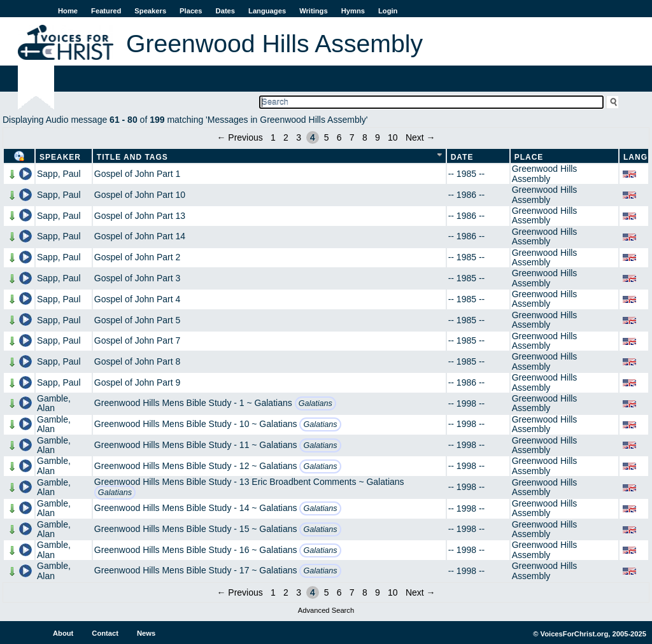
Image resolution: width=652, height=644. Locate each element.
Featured (106, 11)
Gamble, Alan (54, 403)
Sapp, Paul (59, 174)
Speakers (150, 11)
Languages (267, 11)
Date (462, 157)
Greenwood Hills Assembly (545, 173)
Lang (635, 157)
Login (388, 11)
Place (529, 157)
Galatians (315, 403)
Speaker (60, 157)
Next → (421, 137)
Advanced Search (326, 610)
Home (68, 11)
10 (393, 137)
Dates (225, 11)
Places (191, 11)
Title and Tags (132, 157)
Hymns (353, 11)
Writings (314, 11)
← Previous (239, 137)
